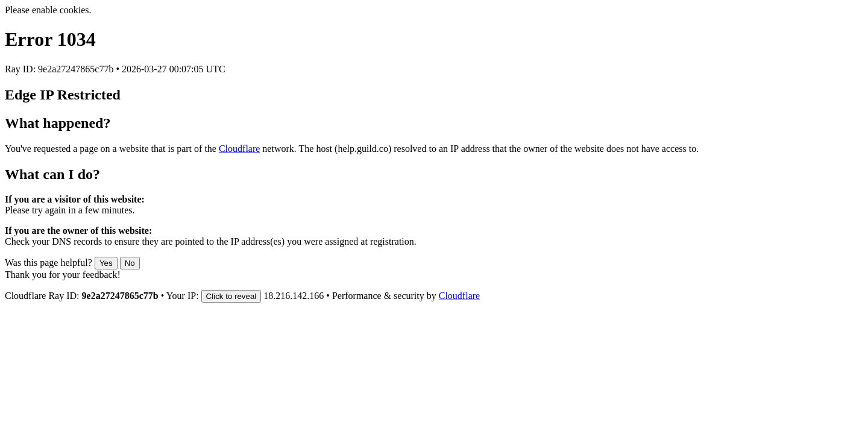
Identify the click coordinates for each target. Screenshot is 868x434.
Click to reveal (231, 296)
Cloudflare (239, 149)
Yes (106, 263)
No (130, 263)
